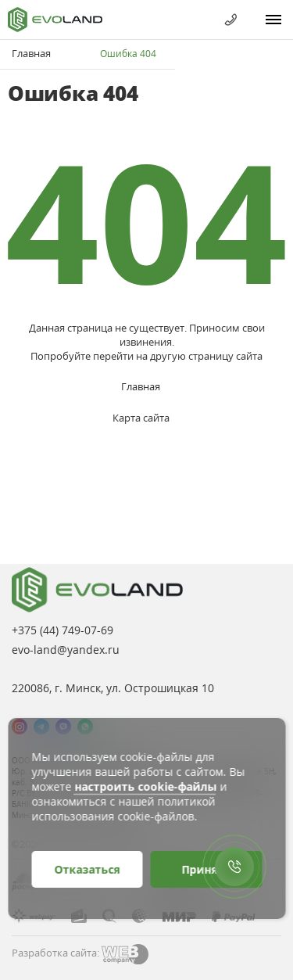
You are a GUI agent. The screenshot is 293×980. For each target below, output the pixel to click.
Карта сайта (141, 418)
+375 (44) (63, 630)
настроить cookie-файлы (145, 786)
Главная (31, 53)
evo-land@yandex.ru (66, 650)
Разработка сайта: (55, 953)
